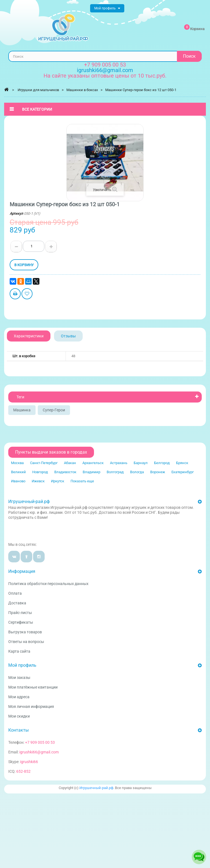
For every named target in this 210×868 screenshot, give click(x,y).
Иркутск (58, 481)
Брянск (182, 463)
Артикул (16, 214)
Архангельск (93, 463)
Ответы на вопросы (26, 642)
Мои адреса (19, 697)
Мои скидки (19, 716)
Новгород (40, 472)
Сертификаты (21, 622)
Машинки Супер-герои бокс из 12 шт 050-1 (141, 90)
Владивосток (65, 472)
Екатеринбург (183, 472)
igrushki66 (29, 762)
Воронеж (158, 472)
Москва (17, 463)
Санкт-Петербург (44, 463)
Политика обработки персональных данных (48, 584)
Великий (18, 472)
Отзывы (68, 336)
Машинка (22, 410)
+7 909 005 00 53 (105, 65)
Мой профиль (22, 665)
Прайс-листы (20, 613)
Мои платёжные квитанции (33, 687)
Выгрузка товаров (25, 632)
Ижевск (38, 481)
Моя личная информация (31, 706)
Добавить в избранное (27, 294)
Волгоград (115, 472)
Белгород (162, 463)
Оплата (15, 593)
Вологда (137, 472)
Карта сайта (19, 651)
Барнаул (141, 463)
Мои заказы (19, 678)
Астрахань (119, 463)
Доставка (17, 603)
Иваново (18, 481)
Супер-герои (54, 410)
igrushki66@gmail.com (39, 752)
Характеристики (29, 336)
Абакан (70, 463)
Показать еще (82, 481)
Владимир (91, 472)
